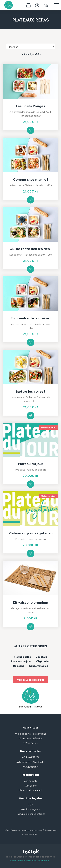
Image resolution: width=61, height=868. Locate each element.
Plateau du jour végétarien (30, 533)
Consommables (38, 666)
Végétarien (43, 661)
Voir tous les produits (31, 679)
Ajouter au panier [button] (31, 130)
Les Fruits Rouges (31, 106)
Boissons (19, 666)
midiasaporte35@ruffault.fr (30, 762)
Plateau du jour (30, 463)
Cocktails (41, 656)
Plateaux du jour (21, 661)
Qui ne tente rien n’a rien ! (30, 248)
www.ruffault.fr (30, 766)
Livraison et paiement (31, 790)
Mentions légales (30, 809)
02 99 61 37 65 (30, 757)
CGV (30, 804)
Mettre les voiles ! (30, 391)
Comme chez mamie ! (31, 179)
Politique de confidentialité (31, 814)
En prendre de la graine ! (30, 318)
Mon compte (31, 781)
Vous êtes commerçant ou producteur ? (30, 860)
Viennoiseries (22, 656)
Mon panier (31, 785)
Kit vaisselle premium (30, 602)
